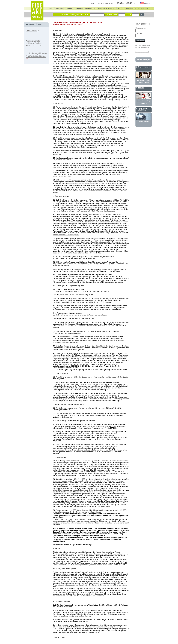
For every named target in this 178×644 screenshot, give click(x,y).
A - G (28, 45)
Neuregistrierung (143, 24)
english (147, 3)
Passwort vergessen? (142, 52)
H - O (35, 45)
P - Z (42, 45)
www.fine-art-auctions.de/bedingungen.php (81, 184)
